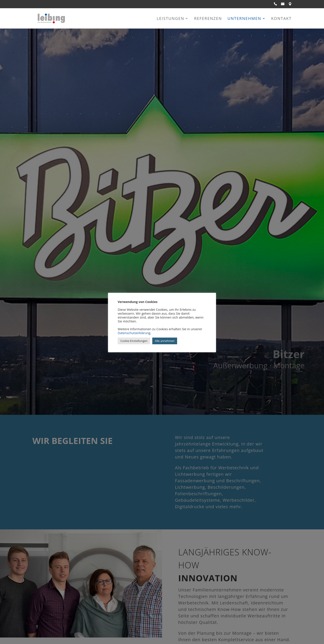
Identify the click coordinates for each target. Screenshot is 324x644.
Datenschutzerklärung (134, 333)
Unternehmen (244, 19)
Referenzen (208, 19)
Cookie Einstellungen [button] (134, 341)
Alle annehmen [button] (165, 341)
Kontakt (281, 19)
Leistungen (171, 19)
